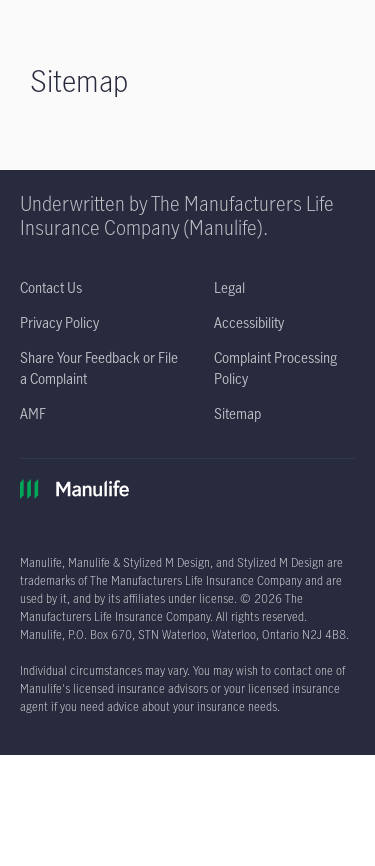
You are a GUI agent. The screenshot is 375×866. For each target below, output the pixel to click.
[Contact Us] (51, 287)
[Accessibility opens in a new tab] (249, 322)
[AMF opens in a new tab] (33, 413)
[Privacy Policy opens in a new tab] (59, 322)
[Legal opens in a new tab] (229, 287)
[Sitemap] (237, 413)
